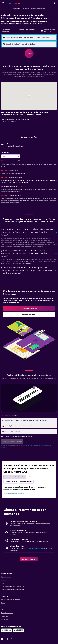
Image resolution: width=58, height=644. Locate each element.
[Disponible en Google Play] (6, 630)
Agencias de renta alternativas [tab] (15, 477)
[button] (3, 3)
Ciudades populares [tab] (35, 477)
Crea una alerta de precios (35, 548)
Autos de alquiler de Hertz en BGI (15, 494)
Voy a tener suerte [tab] (26, 482)
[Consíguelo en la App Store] (18, 630)
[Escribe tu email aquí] (31, 431)
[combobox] (9, 31)
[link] (29, 308)
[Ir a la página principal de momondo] (13, 3)
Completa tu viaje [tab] (11, 482)
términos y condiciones (33, 446)
